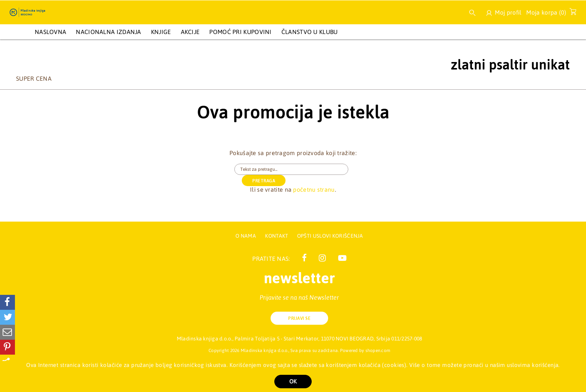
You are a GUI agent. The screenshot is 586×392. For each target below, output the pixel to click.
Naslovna (50, 32)
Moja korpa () (549, 14)
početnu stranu (314, 178)
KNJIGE (161, 32)
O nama (246, 236)
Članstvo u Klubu (310, 32)
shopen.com (378, 351)
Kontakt (277, 236)
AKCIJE (190, 32)
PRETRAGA (378, 170)
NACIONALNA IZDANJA (108, 32)
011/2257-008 (407, 339)
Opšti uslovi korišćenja (330, 236)
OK (293, 381)
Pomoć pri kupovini (240, 32)
